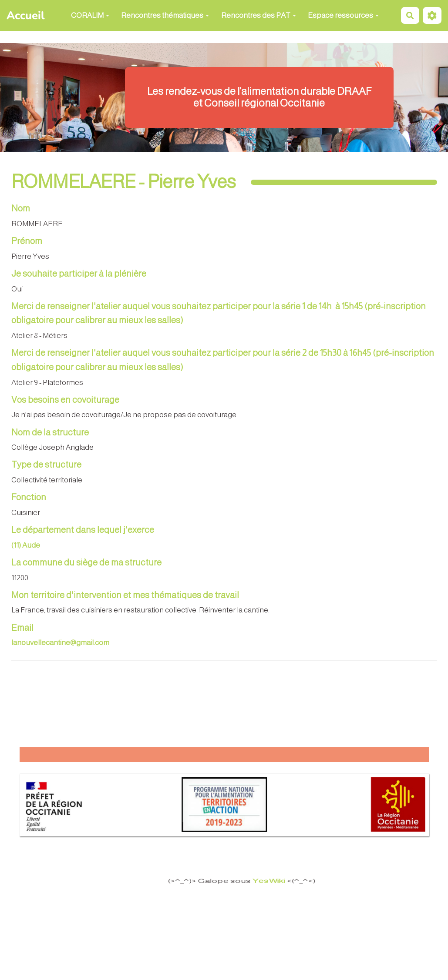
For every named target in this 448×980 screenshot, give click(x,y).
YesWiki (267, 881)
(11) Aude (26, 545)
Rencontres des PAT (259, 15)
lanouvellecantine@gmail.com (60, 643)
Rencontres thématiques (165, 15)
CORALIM (90, 15)
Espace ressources (343, 15)
